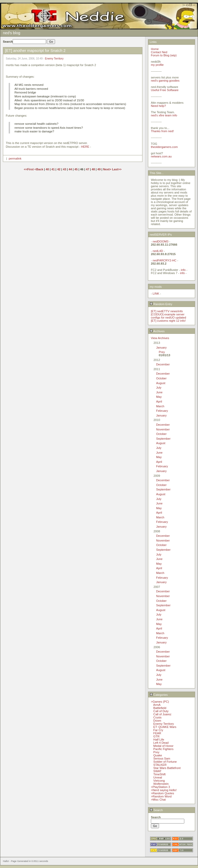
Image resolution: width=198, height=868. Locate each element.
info (183, 270)
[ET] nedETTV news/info (167, 311)
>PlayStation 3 (160, 787)
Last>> (117, 169)
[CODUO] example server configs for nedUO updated (169, 316)
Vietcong (159, 781)
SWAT (157, 771)
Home (155, 49)
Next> (108, 169)
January (161, 348)
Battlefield (160, 708)
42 (59, 169)
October (161, 378)
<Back (39, 169)
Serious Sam (162, 758)
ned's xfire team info (164, 115)
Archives (157, 331)
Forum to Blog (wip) (164, 55)
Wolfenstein (161, 784)
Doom (157, 721)
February (162, 411)
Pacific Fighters (163, 749)
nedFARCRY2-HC (165, 260)
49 (99, 169)
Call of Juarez (162, 714)
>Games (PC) (160, 702)
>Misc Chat (158, 800)
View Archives (160, 338)
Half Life (159, 740)
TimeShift (159, 774)
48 (93, 169)
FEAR (157, 733)
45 (76, 169)
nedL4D (158, 251)
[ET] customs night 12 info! (168, 321)
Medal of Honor (163, 746)
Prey (162, 352)
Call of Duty (161, 711)
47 (87, 169)
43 (65, 169)
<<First (29, 169)
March (160, 406)
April (159, 401)
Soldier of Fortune (165, 762)
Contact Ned (159, 52)
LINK (156, 294)
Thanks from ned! (162, 131)
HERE (85, 147)
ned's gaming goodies (165, 81)
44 (70, 169)
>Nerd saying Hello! (164, 790)
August (161, 383)
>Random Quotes (162, 793)
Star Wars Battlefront (167, 768)
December (163, 364)
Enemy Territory (54, 59)
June (159, 392)
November (163, 429)
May (159, 397)
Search (156, 810)
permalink (15, 158)
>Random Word (161, 796)
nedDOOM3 (161, 241)
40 (47, 169)
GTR (156, 736)
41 (53, 169)
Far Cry (158, 730)
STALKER (160, 765)
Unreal (158, 777)
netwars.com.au (161, 156)
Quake (158, 755)
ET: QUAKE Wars (165, 727)
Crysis (157, 717)
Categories (159, 695)
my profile (157, 65)
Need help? (158, 106)
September (163, 439)
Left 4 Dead (161, 743)
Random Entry (161, 304)
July (159, 388)
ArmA (157, 705)
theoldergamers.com (164, 147)
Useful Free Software (165, 90)
